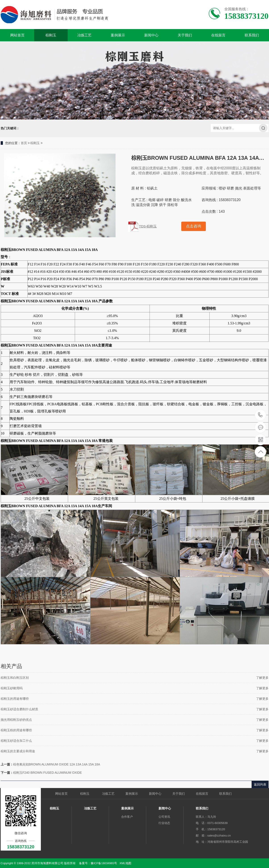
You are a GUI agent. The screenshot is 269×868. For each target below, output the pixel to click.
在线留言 (218, 35)
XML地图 (125, 863)
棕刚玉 (51, 35)
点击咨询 (194, 226)
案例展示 (118, 35)
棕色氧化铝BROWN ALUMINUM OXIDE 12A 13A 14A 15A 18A (57, 764)
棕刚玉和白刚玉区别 (15, 678)
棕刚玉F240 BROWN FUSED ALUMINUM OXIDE (48, 773)
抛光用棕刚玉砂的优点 (16, 720)
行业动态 (164, 823)
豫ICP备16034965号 (104, 863)
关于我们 (185, 35)
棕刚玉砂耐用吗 (12, 688)
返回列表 (260, 784)
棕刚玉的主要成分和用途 (18, 751)
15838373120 (260, 415)
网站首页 (17, 35)
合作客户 (127, 817)
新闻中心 (151, 35)
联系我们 (252, 35)
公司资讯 (164, 817)
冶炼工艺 (84, 35)
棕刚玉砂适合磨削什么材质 (19, 709)
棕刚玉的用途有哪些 (15, 699)
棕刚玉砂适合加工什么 (16, 741)
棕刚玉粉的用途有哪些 (16, 730)
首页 (24, 143)
